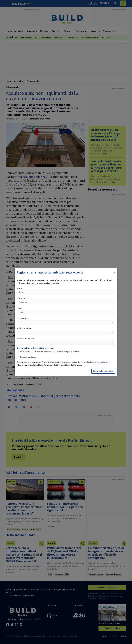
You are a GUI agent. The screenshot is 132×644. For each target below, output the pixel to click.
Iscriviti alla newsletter (103, 371)
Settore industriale (25, 339)
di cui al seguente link (99, 362)
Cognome (21, 298)
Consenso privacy (28, 357)
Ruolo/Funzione (24, 328)
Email (19, 308)
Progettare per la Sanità (68, 352)
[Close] (114, 273)
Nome (19, 288)
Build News (25, 352)
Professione (22, 318)
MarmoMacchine (43, 352)
